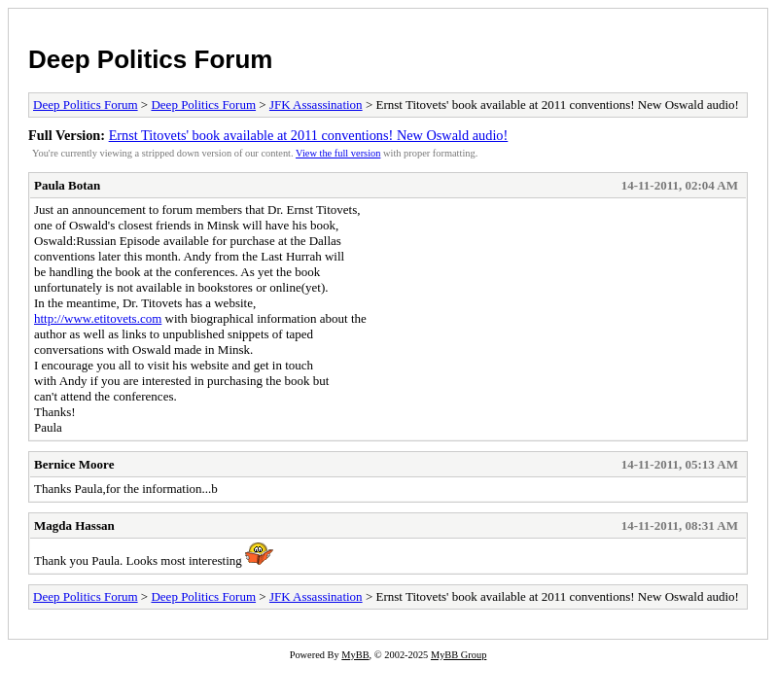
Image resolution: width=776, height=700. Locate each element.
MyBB (355, 655)
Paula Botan (67, 185)
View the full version (338, 153)
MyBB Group (459, 655)
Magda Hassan (74, 525)
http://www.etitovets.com (98, 318)
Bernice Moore (74, 464)
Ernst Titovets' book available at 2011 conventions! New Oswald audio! (309, 135)
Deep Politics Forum (150, 59)
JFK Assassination (316, 105)
